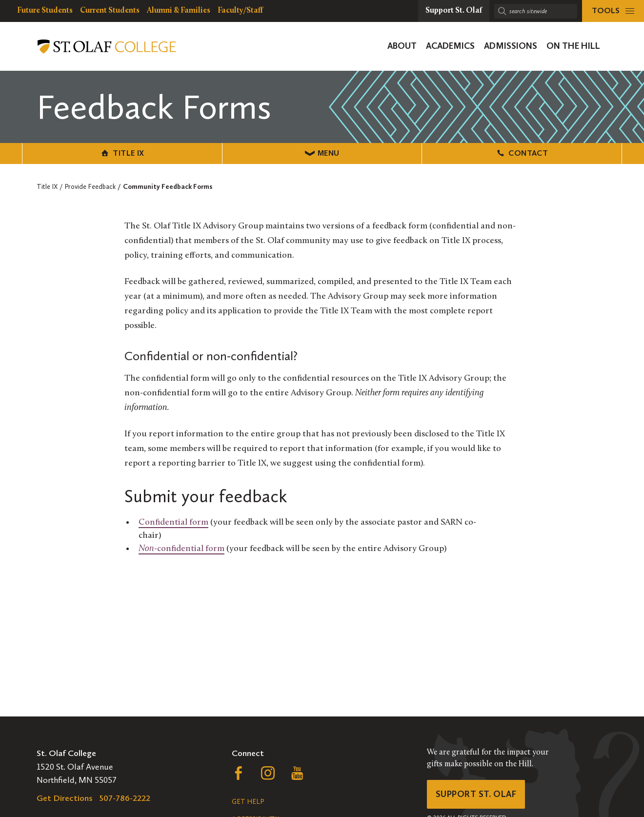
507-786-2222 (125, 798)
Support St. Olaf (476, 794)
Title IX (122, 153)
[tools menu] (613, 11)
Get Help (248, 802)
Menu (322, 153)
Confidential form (173, 522)
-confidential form (181, 549)
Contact (522, 153)
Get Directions (65, 798)
